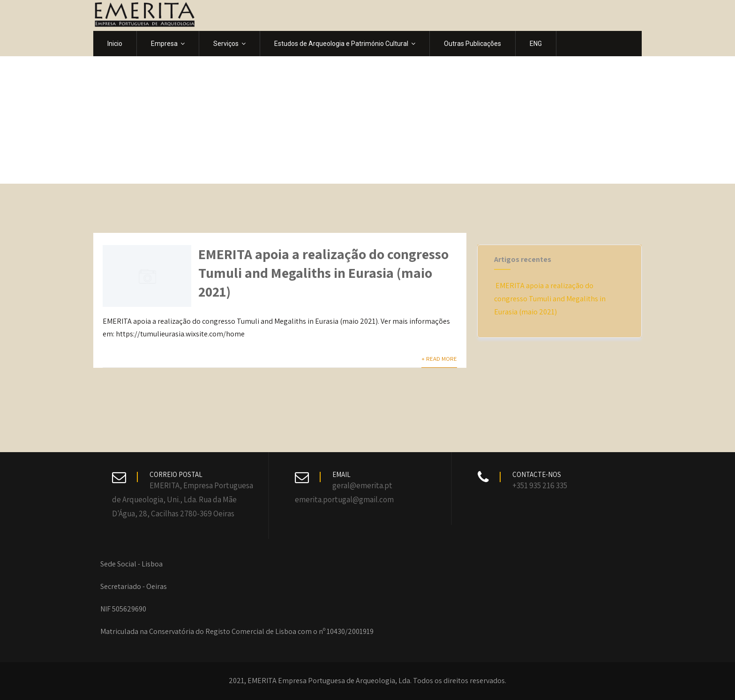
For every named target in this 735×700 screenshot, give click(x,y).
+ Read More (439, 359)
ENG (536, 44)
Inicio (115, 44)
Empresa (168, 44)
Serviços (229, 44)
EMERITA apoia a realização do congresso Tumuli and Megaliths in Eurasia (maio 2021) (323, 273)
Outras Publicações (472, 44)
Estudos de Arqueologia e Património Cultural (345, 44)
